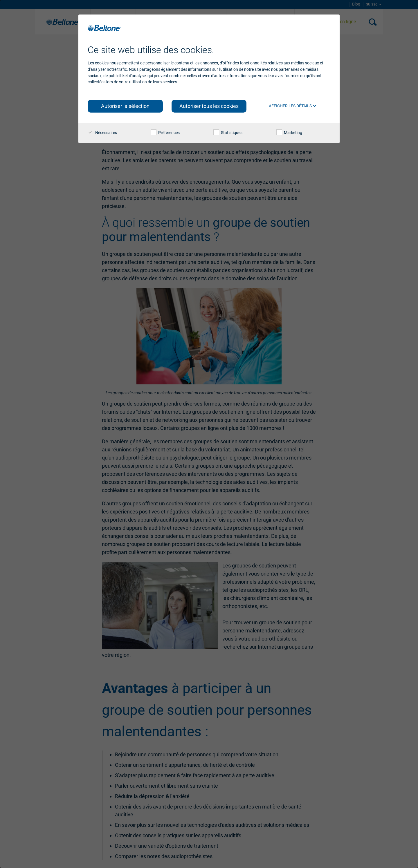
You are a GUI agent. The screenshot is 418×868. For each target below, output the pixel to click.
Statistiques (228, 133)
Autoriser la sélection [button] (125, 106)
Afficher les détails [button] (293, 106)
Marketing (289, 133)
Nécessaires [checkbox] (102, 133)
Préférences (165, 133)
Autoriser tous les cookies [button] (209, 106)
